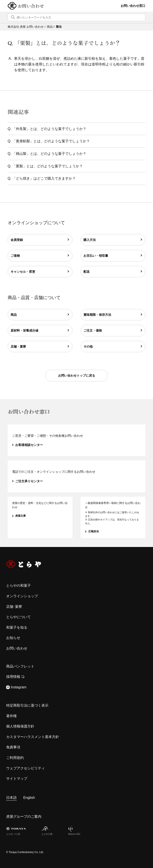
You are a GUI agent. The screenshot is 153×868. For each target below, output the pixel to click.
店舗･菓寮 (14, 607)
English (29, 798)
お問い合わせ (31, 6)
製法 (59, 27)
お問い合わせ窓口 (133, 6)
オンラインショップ (22, 596)
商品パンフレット (20, 666)
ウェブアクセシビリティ (26, 768)
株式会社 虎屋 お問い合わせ (26, 27)
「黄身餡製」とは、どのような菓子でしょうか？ (51, 141)
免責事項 (13, 747)
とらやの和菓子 (18, 586)
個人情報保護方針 (20, 726)
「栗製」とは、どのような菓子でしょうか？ (48, 166)
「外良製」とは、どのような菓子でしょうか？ (49, 129)
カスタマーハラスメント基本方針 (33, 737)
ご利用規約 (15, 758)
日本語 (11, 798)
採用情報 (15, 677)
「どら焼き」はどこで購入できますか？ (44, 178)
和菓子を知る (17, 627)
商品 (50, 27)
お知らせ (13, 638)
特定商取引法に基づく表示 (27, 705)
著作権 (11, 716)
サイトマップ (17, 779)
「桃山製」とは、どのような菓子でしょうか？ (49, 154)
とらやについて (18, 617)
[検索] (77, 17)
